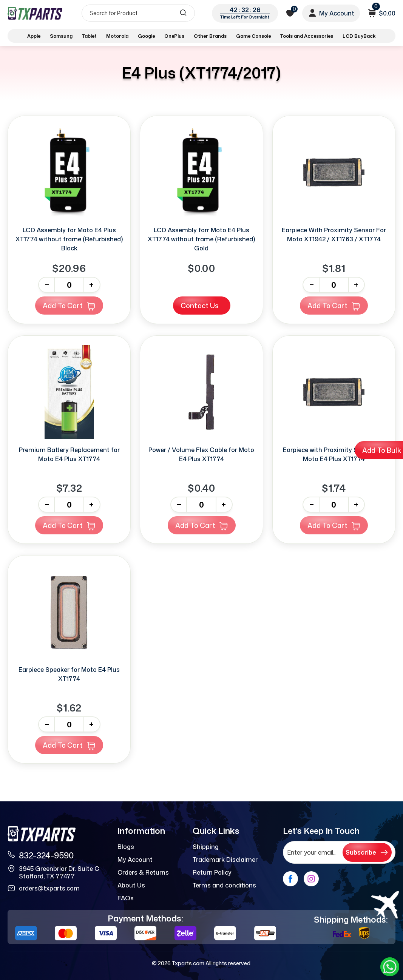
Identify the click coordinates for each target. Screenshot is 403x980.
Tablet (89, 36)
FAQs (126, 898)
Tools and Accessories (307, 36)
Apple (34, 36)
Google (146, 36)
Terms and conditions (224, 885)
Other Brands (210, 36)
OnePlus (174, 36)
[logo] (35, 13)
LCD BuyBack (359, 36)
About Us (131, 885)
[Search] (138, 13)
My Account (135, 860)
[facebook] (290, 879)
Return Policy (212, 872)
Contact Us (200, 306)
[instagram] (311, 879)
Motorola (117, 36)
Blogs (126, 847)
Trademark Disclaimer (225, 860)
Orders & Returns (143, 872)
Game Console (253, 36)
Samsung (61, 36)
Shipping (206, 847)
